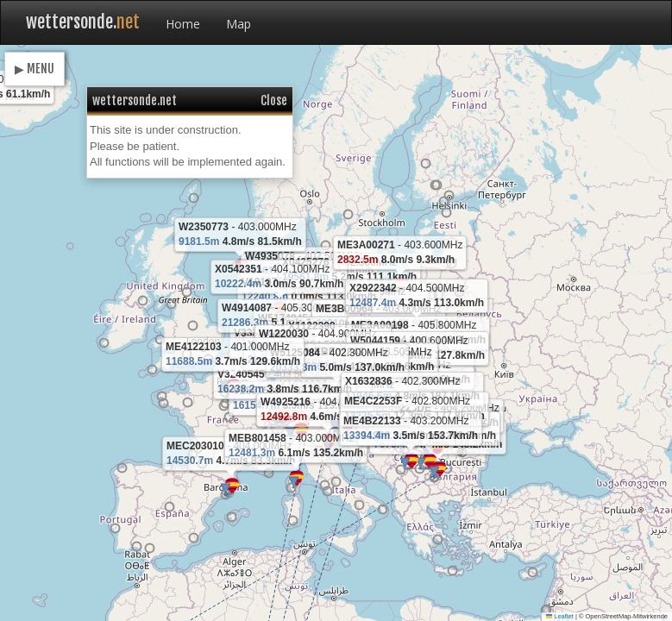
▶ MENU (35, 69)
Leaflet (560, 616)
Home (183, 24)
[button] (311, 297)
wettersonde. (83, 22)
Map (239, 24)
